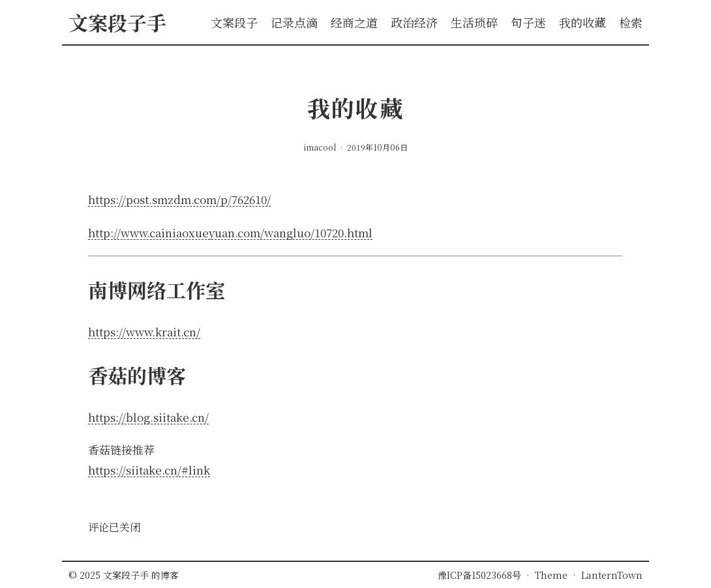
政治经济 (414, 22)
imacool (321, 147)
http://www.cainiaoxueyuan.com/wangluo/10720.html (230, 232)
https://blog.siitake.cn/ (148, 417)
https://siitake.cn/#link (149, 470)
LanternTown (612, 575)
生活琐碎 (474, 22)
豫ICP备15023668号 (479, 575)
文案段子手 (127, 575)
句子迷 (528, 22)
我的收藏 (582, 22)
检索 (631, 22)
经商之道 (354, 22)
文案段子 (234, 22)
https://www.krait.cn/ (144, 331)
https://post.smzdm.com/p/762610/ (179, 199)
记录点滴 (294, 22)
